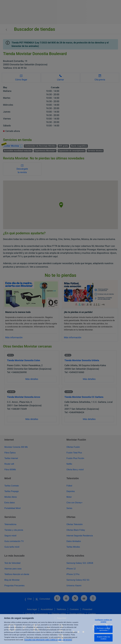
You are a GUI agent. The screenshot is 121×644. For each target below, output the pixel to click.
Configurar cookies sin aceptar (104, 621)
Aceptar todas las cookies (104, 638)
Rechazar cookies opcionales (103, 629)
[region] (60, 629)
